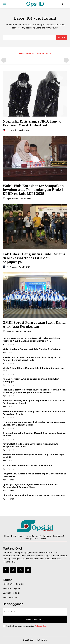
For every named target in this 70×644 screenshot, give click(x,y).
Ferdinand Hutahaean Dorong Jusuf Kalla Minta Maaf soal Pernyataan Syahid (34, 413)
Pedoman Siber (41, 626)
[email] (35, 611)
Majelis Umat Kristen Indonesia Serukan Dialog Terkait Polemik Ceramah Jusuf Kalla (32, 359)
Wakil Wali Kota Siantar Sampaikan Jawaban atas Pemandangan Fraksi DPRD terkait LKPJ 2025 (33, 190)
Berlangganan (35, 620)
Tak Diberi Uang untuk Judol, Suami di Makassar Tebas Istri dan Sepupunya (34, 258)
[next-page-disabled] (66, 60)
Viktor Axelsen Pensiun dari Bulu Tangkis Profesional (32, 349)
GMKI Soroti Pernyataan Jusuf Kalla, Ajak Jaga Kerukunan (34, 324)
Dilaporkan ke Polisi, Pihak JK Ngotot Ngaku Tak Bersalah (34, 495)
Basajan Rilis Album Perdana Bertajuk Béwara (27, 465)
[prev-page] (4, 60)
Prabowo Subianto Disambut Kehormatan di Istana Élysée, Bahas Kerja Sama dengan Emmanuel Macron (34, 391)
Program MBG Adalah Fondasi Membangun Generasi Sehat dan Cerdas (34, 475)
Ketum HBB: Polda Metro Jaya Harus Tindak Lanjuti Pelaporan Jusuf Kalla (30, 445)
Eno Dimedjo (12, 130)
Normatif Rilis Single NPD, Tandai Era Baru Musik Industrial (32, 123)
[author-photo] (4, 130)
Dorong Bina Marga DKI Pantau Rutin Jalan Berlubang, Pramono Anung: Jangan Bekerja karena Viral (32, 340)
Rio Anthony (12, 267)
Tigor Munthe (12, 199)
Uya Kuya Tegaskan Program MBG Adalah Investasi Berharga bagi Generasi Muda (30, 486)
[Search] (62, 37)
